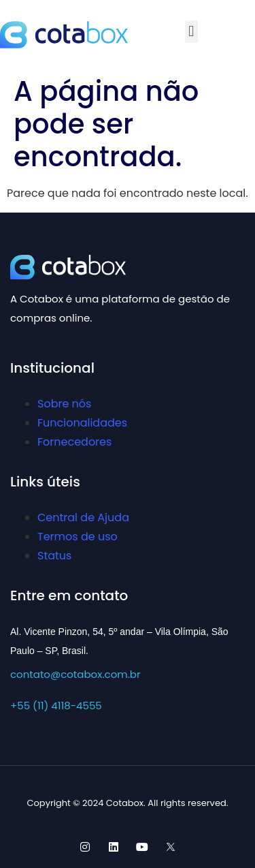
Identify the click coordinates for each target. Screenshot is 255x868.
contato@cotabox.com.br (75, 674)
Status (54, 556)
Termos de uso (78, 537)
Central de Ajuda (83, 517)
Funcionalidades (82, 423)
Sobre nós (64, 404)
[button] (191, 32)
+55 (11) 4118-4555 (56, 706)
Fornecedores (74, 442)
